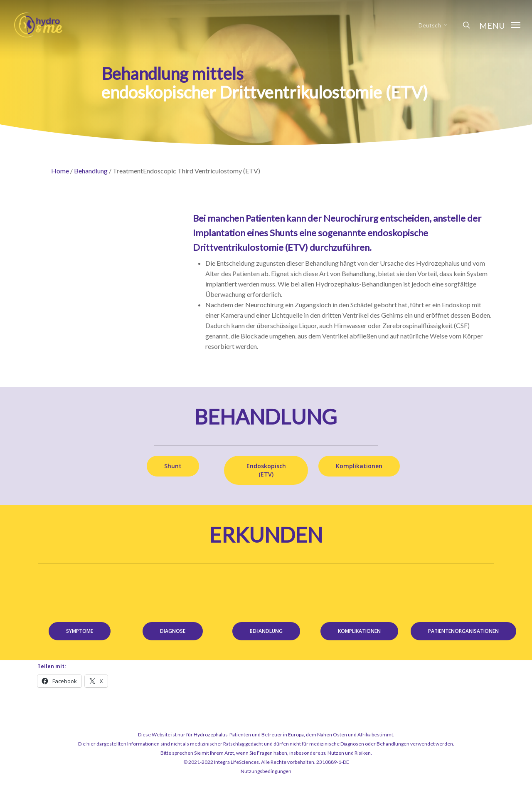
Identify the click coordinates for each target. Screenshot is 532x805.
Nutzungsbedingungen (266, 771)
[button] (500, 25)
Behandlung (91, 171)
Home (60, 171)
